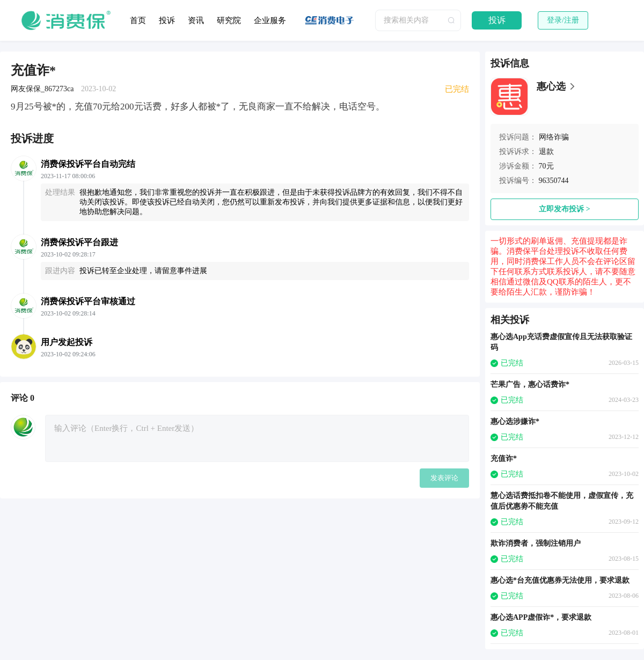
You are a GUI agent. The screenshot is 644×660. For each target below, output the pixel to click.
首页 (138, 20)
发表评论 (444, 478)
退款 (546, 152)
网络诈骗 (554, 137)
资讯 (196, 20)
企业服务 (270, 20)
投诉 (167, 20)
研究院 (229, 20)
